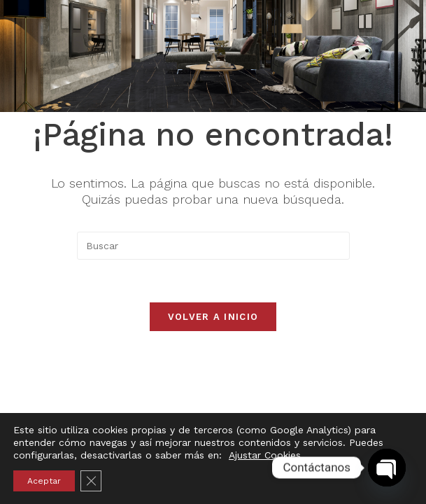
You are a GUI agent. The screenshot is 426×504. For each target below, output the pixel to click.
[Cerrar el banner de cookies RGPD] (91, 481)
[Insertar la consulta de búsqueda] (213, 246)
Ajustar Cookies (265, 455)
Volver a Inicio (213, 317)
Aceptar (44, 481)
